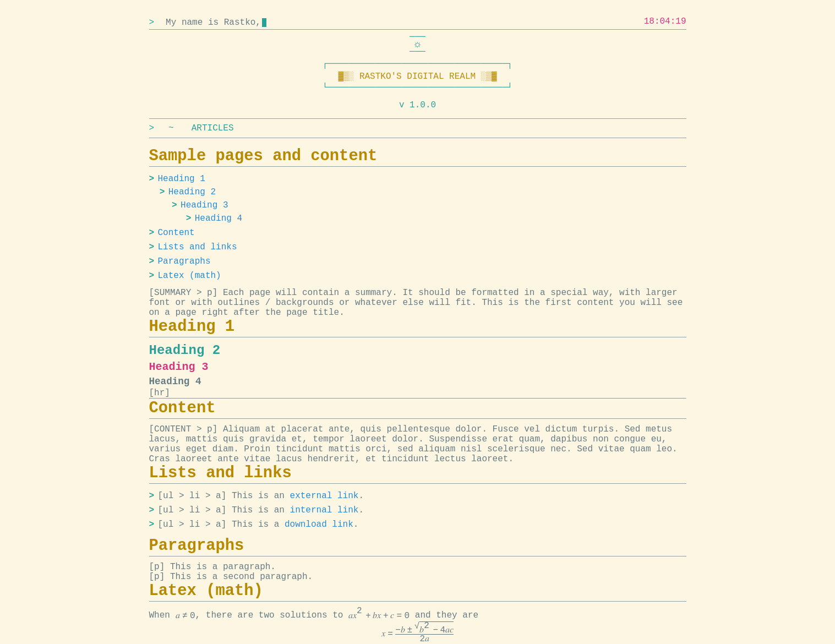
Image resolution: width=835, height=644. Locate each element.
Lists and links (198, 247)
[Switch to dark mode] (418, 45)
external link (324, 496)
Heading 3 (204, 205)
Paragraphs (184, 261)
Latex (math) (190, 276)
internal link (324, 510)
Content (176, 233)
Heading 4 (219, 219)
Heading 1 (182, 179)
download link (319, 525)
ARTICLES (213, 128)
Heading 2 (192, 192)
